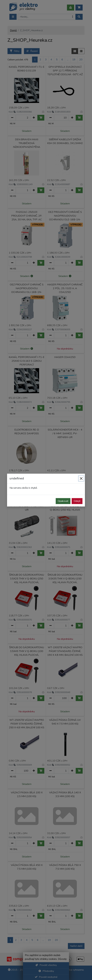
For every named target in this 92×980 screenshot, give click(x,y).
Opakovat (63, 501)
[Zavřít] (81, 478)
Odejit (77, 501)
